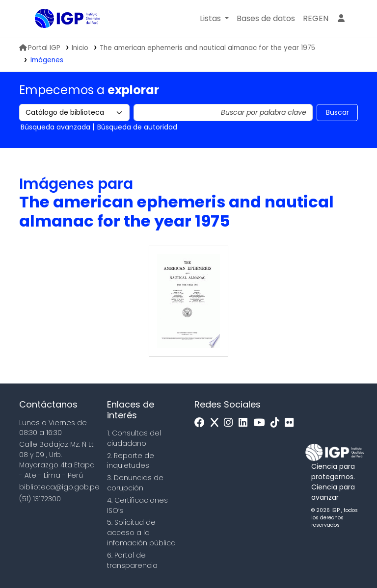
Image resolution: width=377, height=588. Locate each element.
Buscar (337, 112)
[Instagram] (231, 423)
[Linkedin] (245, 423)
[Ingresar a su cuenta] (341, 19)
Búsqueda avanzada (55, 127)
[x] (217, 423)
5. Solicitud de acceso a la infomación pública (141, 533)
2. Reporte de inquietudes (131, 461)
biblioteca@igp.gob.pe (59, 487)
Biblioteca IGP (59, 38)
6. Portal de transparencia (132, 560)
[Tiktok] (277, 423)
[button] (214, 19)
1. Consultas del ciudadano (134, 438)
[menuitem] (316, 19)
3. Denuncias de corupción (135, 483)
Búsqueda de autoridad (137, 127)
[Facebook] (202, 423)
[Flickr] (292, 423)
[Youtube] (261, 423)
